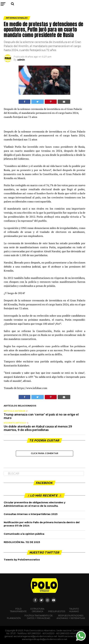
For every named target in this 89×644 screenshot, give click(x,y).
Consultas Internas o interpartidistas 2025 (31, 514)
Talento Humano (74, 610)
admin (21, 60)
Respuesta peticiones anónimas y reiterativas (71, 617)
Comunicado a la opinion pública (24, 534)
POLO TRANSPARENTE (18, 610)
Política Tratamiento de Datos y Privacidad (39, 617)
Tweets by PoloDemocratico (22, 560)
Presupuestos (57, 611)
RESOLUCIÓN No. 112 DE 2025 (22, 542)
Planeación (14, 618)
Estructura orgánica (37, 610)
